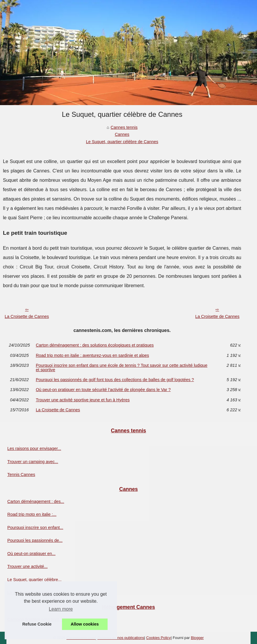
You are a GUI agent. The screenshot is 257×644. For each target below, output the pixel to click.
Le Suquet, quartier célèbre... (35, 580)
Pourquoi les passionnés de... (35, 540)
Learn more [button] (61, 609)
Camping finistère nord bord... (35, 619)
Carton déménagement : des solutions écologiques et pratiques (95, 345)
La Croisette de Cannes (27, 316)
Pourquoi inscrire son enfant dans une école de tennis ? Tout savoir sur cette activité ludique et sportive (121, 368)
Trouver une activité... (27, 566)
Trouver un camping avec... (33, 462)
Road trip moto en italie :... (32, 514)
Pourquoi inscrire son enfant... (35, 527)
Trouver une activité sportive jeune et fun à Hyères (83, 400)
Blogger (197, 638)
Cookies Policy (158, 638)
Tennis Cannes (21, 475)
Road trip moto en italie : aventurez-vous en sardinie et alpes (92, 355)
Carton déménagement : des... (36, 501)
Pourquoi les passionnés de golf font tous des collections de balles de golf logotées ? (115, 380)
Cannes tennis (124, 127)
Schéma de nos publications (121, 638)
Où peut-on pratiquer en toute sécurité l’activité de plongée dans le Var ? (103, 390)
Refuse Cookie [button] (37, 624)
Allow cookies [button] (85, 624)
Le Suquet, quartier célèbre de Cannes (122, 142)
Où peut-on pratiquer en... (31, 554)
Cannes (122, 134)
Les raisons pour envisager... (34, 448)
